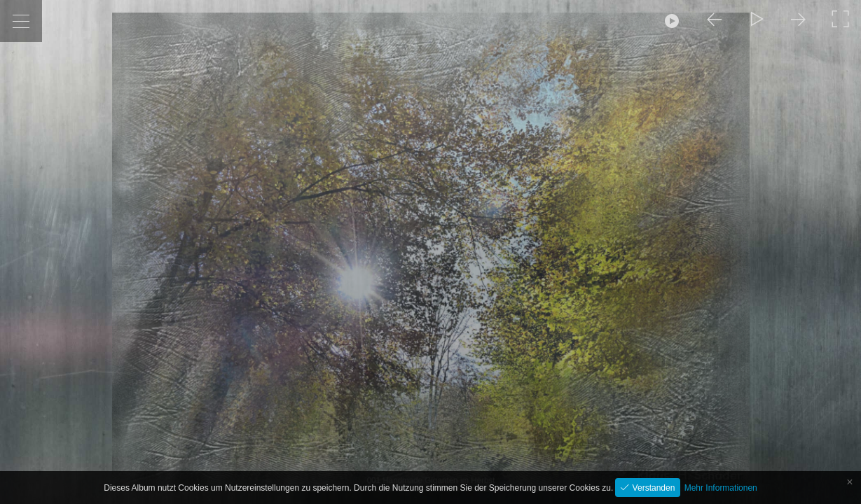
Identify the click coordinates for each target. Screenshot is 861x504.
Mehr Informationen (721, 488)
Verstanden (652, 488)
